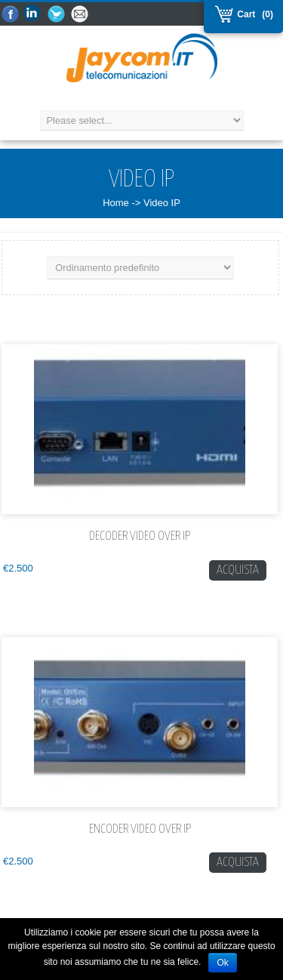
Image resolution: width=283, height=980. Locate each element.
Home (116, 203)
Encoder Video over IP (140, 829)
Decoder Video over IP (140, 536)
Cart (245, 14)
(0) (268, 14)
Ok (222, 963)
